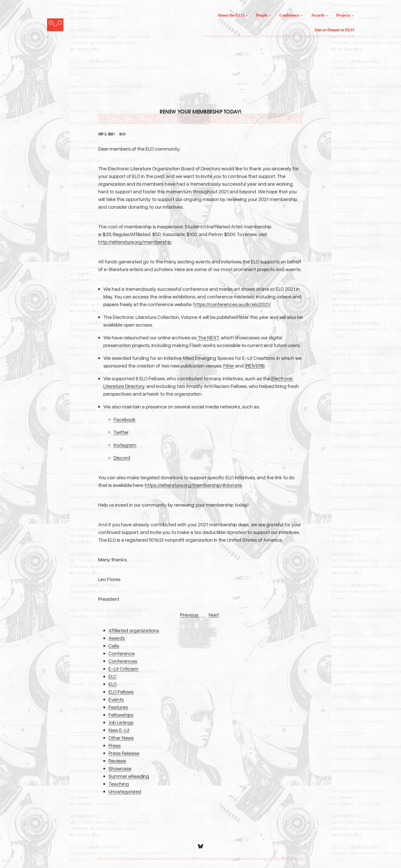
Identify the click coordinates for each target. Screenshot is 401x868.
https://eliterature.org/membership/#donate (193, 485)
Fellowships (121, 715)
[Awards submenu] (327, 15)
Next (214, 615)
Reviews (117, 761)
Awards (117, 638)
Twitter (121, 432)
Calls (114, 646)
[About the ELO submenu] (247, 15)
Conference (122, 653)
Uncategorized (125, 791)
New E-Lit (119, 730)
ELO (122, 134)
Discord (122, 458)
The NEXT (208, 337)
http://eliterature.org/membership (135, 242)
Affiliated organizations (134, 630)
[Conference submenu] (302, 15)
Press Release (124, 753)
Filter (229, 365)
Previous (189, 615)
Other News (121, 738)
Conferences (123, 661)
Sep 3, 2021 (106, 134)
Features (118, 707)
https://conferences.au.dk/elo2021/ (232, 304)
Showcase (120, 768)
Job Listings (121, 722)
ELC (113, 676)
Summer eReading (129, 776)
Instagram (125, 445)
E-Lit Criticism (123, 669)
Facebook (125, 419)
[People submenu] (270, 15)
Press (115, 745)
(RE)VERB (255, 365)
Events (116, 699)
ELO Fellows (121, 692)
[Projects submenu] (353, 15)
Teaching (119, 784)
